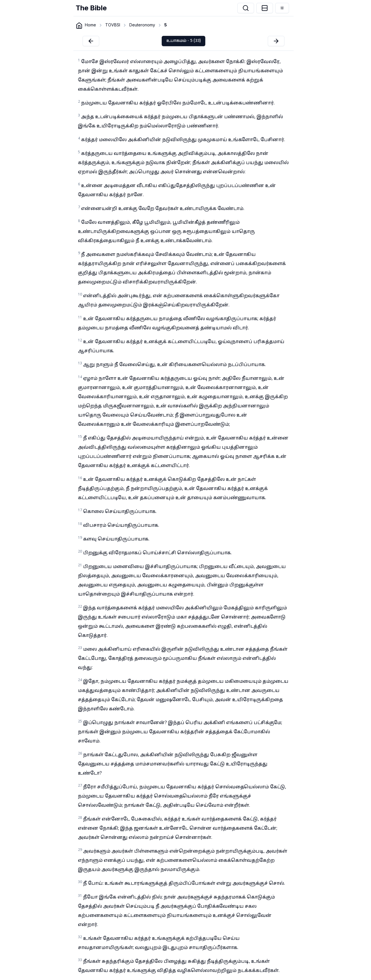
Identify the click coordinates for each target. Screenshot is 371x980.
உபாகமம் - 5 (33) (183, 41)
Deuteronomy (142, 25)
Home (90, 25)
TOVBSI (113, 25)
